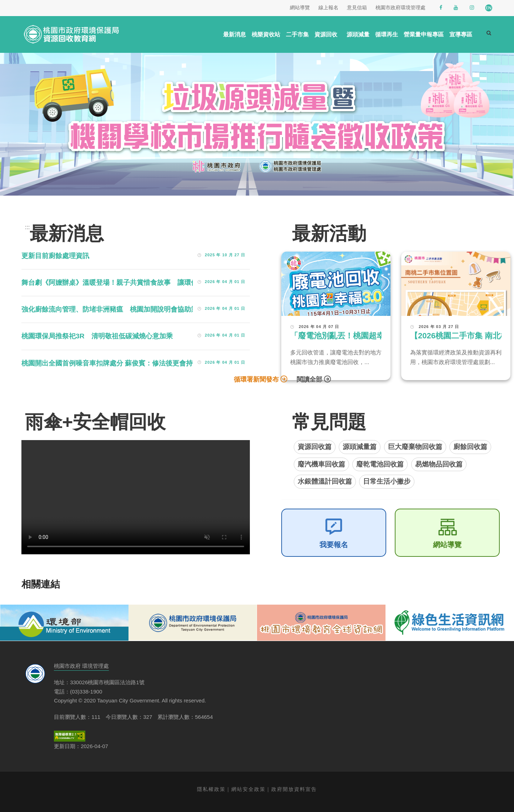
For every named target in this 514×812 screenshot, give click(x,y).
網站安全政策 (248, 789)
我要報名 (334, 545)
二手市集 (297, 34)
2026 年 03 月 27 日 (439, 327)
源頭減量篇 (360, 447)
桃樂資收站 (266, 34)
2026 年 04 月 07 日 (319, 327)
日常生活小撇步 (387, 481)
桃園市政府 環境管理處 (81, 666)
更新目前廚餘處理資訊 (55, 256)
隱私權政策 (211, 789)
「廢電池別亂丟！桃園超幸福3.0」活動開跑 (366, 336)
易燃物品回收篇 (439, 464)
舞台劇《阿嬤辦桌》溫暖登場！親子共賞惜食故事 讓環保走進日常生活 (130, 283)
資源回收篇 (315, 447)
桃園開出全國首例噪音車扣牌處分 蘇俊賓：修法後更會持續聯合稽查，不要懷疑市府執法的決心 (165, 363)
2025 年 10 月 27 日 (225, 255)
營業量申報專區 (424, 34)
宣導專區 (461, 34)
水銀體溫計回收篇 (325, 481)
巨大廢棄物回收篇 (415, 447)
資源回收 (326, 34)
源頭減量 (358, 34)
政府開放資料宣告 (294, 789)
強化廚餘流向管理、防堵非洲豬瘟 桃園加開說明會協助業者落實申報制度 (133, 309)
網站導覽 (447, 545)
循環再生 (387, 34)
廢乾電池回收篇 (380, 464)
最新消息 (235, 34)
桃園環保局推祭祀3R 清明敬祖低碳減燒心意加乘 (97, 336)
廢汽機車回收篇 (321, 464)
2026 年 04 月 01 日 (225, 282)
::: (27, 227)
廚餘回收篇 (470, 447)
